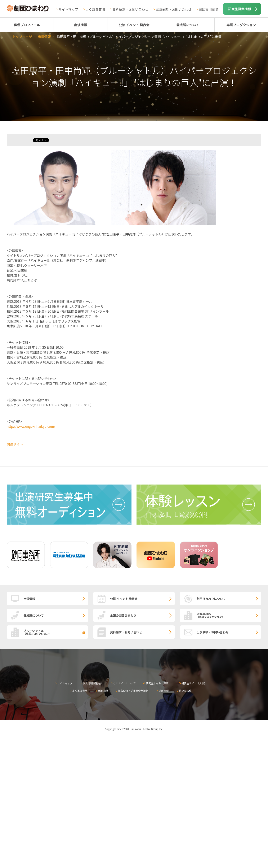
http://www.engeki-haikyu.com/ (31, 426)
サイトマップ (68, 9)
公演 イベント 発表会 (134, 25)
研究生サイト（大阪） (194, 683)
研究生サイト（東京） (158, 683)
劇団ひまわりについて (211, 599)
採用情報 (164, 691)
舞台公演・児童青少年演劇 (133, 691)
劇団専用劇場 (209, 9)
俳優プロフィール (27, 25)
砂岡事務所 (229, 615)
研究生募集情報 (240, 9)
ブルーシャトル (56, 632)
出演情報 (80, 25)
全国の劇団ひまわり (123, 615)
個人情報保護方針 (93, 683)
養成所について (188, 25)
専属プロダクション (241, 25)
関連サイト (15, 444)
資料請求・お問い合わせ (130, 9)
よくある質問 (95, 9)
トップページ (22, 36)
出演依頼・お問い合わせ (174, 9)
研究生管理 (185, 691)
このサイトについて (124, 683)
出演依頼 (103, 691)
